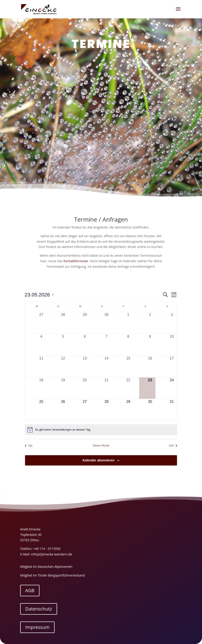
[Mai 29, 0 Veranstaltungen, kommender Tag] (128, 410)
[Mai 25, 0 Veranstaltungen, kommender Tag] (41, 410)
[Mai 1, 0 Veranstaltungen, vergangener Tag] (128, 323)
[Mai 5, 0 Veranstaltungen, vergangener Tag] (63, 345)
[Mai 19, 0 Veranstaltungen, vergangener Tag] (63, 388)
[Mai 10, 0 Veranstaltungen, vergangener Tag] (172, 345)
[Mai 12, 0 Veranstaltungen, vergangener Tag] (63, 366)
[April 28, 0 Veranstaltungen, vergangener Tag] (63, 323)
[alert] (101, 430)
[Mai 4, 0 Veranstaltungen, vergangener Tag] (41, 345)
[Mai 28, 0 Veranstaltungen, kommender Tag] (107, 410)
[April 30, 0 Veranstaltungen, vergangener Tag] (107, 323)
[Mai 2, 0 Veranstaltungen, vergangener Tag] (150, 323)
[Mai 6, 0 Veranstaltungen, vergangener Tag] (85, 345)
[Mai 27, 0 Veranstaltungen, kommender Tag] (85, 410)
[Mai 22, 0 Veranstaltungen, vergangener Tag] (128, 388)
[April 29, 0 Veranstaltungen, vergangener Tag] (85, 323)
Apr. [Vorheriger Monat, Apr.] (29, 446)
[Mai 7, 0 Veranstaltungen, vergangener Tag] (107, 345)
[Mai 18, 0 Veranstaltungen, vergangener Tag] (41, 388)
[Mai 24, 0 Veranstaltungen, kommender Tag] (172, 388)
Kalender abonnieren (98, 460)
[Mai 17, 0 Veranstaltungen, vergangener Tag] (172, 366)
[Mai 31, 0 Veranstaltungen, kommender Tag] (172, 410)
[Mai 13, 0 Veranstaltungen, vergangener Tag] (85, 366)
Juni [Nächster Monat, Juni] (173, 446)
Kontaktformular (76, 261)
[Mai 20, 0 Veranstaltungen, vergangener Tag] (85, 388)
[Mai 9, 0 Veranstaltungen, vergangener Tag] (150, 345)
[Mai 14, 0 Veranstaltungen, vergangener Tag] (107, 366)
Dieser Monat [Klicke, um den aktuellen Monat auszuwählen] (101, 446)
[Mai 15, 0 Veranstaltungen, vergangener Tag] (128, 366)
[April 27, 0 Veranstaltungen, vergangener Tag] (41, 323)
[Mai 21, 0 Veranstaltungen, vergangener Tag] (107, 388)
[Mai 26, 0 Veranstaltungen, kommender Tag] (63, 410)
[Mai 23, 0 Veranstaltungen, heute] (150, 388)
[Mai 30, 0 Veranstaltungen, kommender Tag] (150, 410)
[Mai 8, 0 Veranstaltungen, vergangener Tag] (128, 345)
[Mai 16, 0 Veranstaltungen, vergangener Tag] (150, 366)
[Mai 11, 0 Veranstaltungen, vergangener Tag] (41, 366)
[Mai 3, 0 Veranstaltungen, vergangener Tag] (172, 323)
